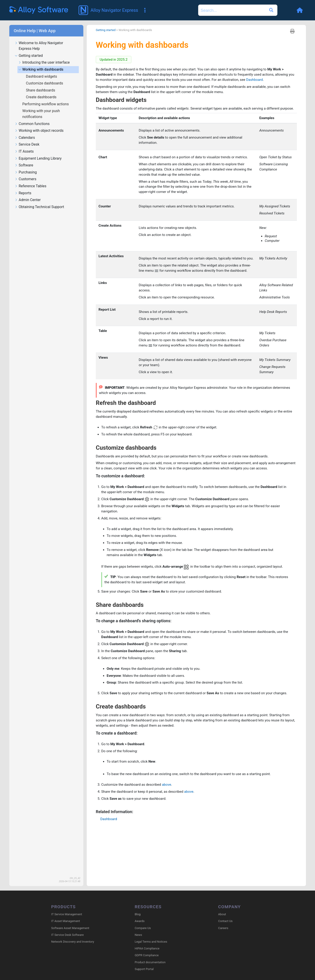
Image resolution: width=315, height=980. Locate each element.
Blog (138, 915)
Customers (26, 179)
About (222, 915)
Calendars (25, 138)
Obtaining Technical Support (40, 207)
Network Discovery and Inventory (73, 942)
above (170, 837)
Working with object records (39, 131)
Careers (223, 928)
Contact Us (225, 921)
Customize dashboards (45, 83)
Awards (140, 921)
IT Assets (24, 152)
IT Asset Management (66, 921)
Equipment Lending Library (38, 159)
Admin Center (28, 200)
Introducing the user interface (44, 63)
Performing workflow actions (46, 104)
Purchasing (26, 172)
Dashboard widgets (42, 76)
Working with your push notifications (41, 114)
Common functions (32, 124)
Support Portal (144, 969)
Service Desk (27, 145)
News (138, 935)
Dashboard (283, 80)
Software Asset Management (70, 928)
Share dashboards (41, 90)
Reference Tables (31, 186)
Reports (23, 193)
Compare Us (143, 928)
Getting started (29, 56)
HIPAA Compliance (147, 949)
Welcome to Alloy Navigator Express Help (39, 46)
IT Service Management (67, 915)
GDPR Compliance (147, 956)
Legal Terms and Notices (151, 942)
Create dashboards (42, 97)
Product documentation (150, 962)
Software (24, 165)
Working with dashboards (41, 70)
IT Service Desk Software (67, 935)
